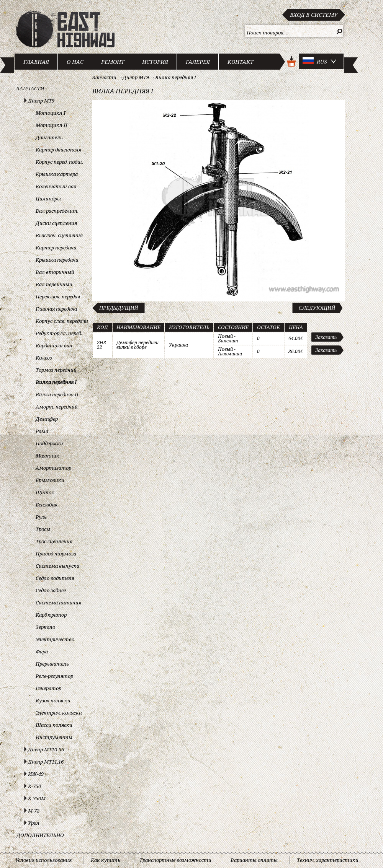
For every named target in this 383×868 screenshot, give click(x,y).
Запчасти (30, 88)
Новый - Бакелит (228, 338)
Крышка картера (57, 174)
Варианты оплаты (254, 860)
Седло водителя (55, 578)
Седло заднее (51, 590)
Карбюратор (51, 615)
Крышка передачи (57, 260)
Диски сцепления (56, 223)
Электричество (55, 639)
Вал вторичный (55, 272)
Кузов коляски (53, 700)
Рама (42, 431)
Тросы (43, 529)
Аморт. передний (57, 407)
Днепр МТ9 (41, 101)
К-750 (34, 786)
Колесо (44, 358)
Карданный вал (54, 345)
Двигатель (49, 137)
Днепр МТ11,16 (46, 762)
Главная (36, 62)
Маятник (47, 456)
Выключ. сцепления (59, 235)
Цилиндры (48, 199)
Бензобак (47, 505)
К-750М (37, 798)
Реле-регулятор (54, 676)
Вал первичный (54, 284)
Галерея (198, 62)
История (155, 62)
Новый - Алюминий (230, 351)
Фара (42, 651)
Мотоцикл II (52, 125)
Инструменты (54, 737)
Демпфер (47, 419)
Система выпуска (57, 566)
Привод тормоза (56, 554)
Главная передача (56, 309)
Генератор (48, 688)
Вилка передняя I (56, 382)
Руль (41, 517)
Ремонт (113, 62)
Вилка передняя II (57, 394)
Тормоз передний (56, 370)
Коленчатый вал (56, 186)
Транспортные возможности (175, 860)
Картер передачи (56, 248)
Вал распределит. (57, 211)
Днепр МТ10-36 (46, 749)
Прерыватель (52, 664)
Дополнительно (40, 835)
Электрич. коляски (59, 713)
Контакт (241, 62)
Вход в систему (314, 15)
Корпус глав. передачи (62, 321)
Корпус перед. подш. (59, 162)
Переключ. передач (58, 296)
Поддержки (49, 443)
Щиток (45, 492)
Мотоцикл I (51, 113)
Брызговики (50, 480)
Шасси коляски (54, 725)
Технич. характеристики (328, 860)
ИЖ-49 (36, 774)
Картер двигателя (58, 150)
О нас (75, 62)
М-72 (34, 811)
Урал (34, 823)
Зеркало (45, 627)
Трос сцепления (54, 541)
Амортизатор (53, 468)
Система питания (58, 603)
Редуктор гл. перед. (59, 333)
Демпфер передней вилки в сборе (137, 345)
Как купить (106, 860)
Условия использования (43, 860)
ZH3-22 (102, 345)
